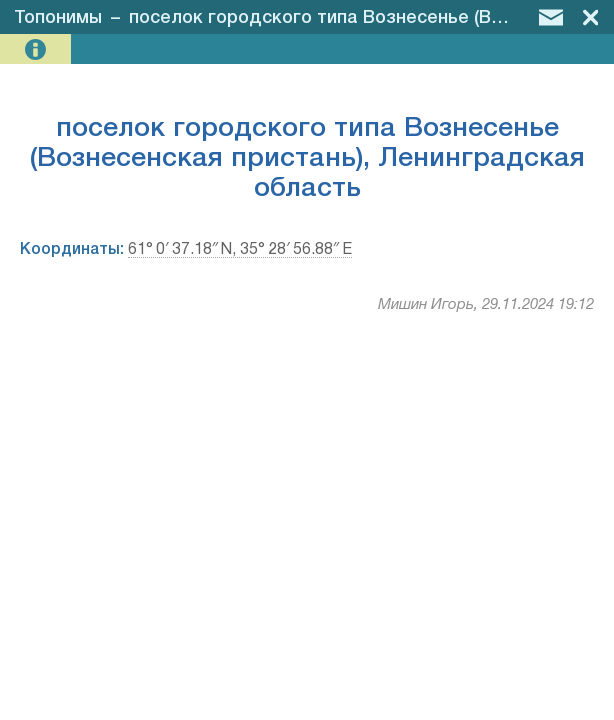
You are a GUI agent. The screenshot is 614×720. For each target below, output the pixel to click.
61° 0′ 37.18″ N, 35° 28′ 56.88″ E (240, 250)
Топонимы (58, 18)
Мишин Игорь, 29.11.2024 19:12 (486, 305)
